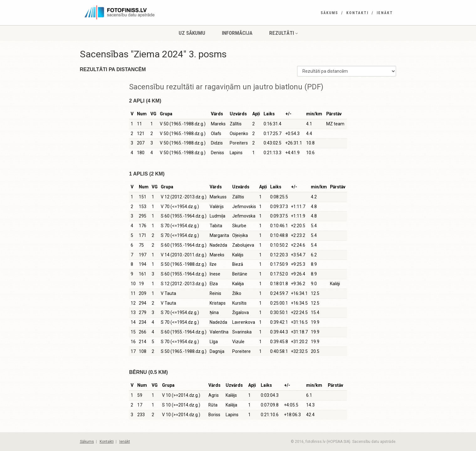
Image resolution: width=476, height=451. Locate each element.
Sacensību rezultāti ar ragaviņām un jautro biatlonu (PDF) (226, 87)
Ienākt (385, 13)
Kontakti (357, 13)
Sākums (329, 13)
